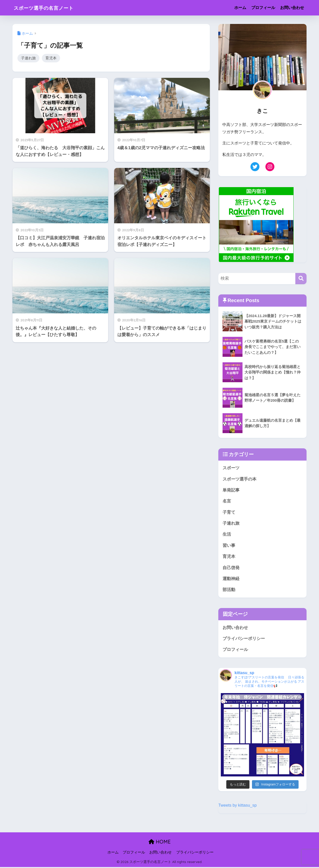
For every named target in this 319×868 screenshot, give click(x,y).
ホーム (240, 8)
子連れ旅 (28, 58)
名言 (227, 501)
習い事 (229, 546)
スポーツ (231, 468)
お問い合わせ (292, 8)
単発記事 (231, 490)
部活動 (229, 591)
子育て (229, 513)
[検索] (301, 279)
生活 (227, 535)
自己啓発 (231, 568)
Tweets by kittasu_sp (238, 806)
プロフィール (263, 8)
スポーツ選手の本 (239, 479)
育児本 (51, 58)
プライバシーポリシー (244, 640)
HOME (160, 843)
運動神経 (231, 579)
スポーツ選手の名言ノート (50, 8)
